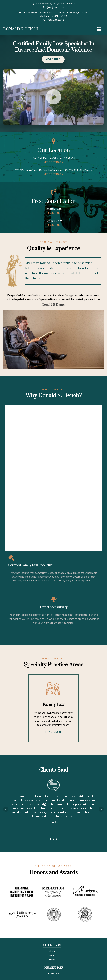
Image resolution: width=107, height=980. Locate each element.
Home (52, 951)
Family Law (53, 974)
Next (101, 809)
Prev (6, 809)
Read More (53, 732)
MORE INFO (53, 59)
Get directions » (54, 162)
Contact (52, 959)
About (52, 955)
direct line (54, 213)
